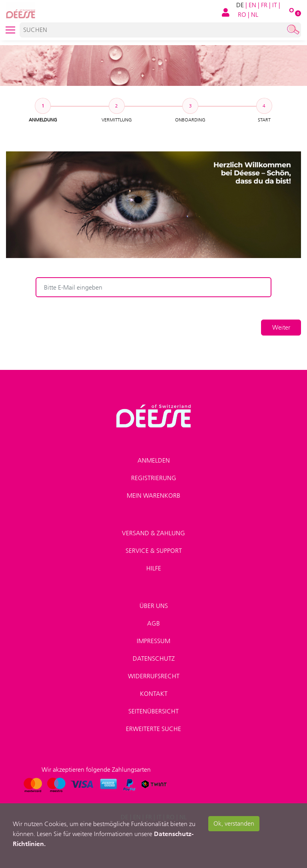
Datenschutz (154, 658)
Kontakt (154, 694)
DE (240, 5)
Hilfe (154, 568)
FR (264, 5)
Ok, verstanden (234, 823)
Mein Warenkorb (153, 496)
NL (255, 15)
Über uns (154, 606)
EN (252, 5)
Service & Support (154, 551)
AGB (153, 623)
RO (242, 15)
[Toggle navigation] (10, 30)
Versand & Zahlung (153, 533)
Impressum (153, 641)
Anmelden (154, 460)
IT (275, 5)
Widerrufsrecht (154, 676)
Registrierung (154, 478)
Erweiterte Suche (153, 729)
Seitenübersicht (153, 711)
